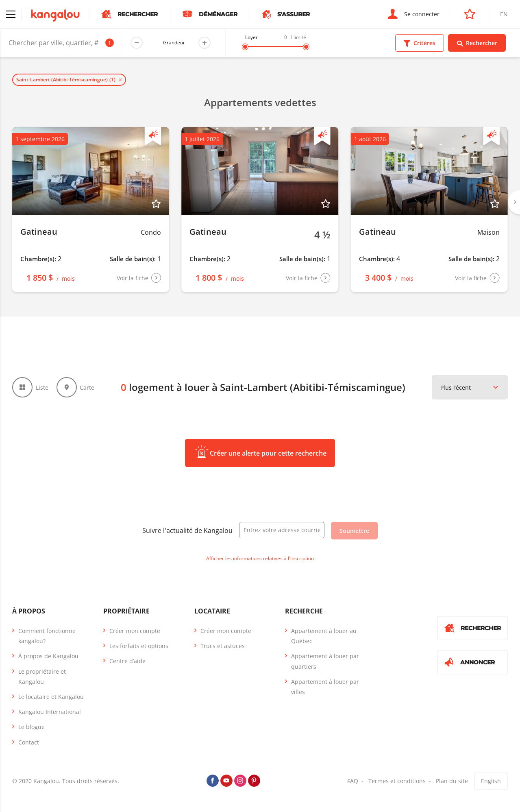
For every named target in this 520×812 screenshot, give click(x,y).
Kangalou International (50, 712)
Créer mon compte (135, 631)
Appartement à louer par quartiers (325, 661)
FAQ (353, 781)
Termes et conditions (397, 781)
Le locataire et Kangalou (51, 697)
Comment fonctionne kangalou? (47, 636)
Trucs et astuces (223, 646)
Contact (29, 742)
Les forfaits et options (139, 646)
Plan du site (452, 781)
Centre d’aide (127, 661)
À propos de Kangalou (48, 656)
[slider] (245, 47)
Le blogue (32, 727)
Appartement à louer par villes (325, 687)
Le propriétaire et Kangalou (42, 677)
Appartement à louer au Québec (324, 636)
